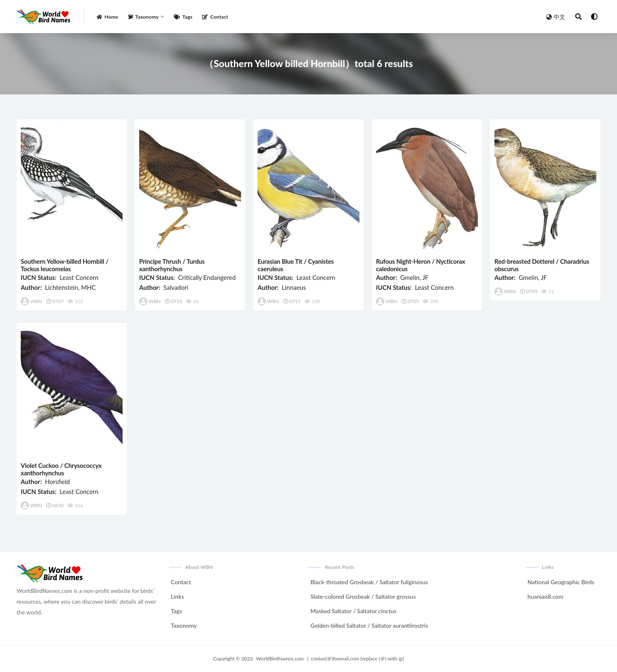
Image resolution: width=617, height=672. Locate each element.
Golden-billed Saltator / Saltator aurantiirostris (369, 625)
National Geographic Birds (561, 582)
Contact (181, 582)
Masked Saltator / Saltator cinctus (353, 611)
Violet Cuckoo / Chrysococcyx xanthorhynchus (61, 469)
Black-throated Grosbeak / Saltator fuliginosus (369, 582)
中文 (556, 17)
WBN (31, 301)
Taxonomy (184, 625)
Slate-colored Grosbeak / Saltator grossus (363, 596)
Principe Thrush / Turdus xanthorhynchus (172, 265)
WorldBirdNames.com (280, 659)
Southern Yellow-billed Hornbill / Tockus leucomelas (65, 265)
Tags (177, 611)
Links (178, 596)
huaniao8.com (545, 596)
